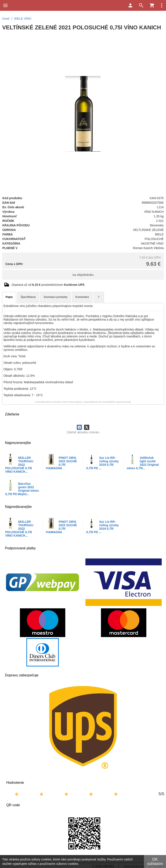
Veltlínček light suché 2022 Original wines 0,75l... (143, 463)
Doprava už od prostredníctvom (48, 285)
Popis (9, 297)
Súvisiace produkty (56, 297)
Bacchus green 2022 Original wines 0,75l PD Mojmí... (22, 489)
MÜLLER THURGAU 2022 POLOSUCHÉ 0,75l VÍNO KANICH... (19, 465)
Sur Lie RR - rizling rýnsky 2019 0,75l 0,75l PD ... (102, 463)
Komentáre (82, 297)
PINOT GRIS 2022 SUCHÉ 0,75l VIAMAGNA (61, 463)
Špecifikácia (28, 297)
